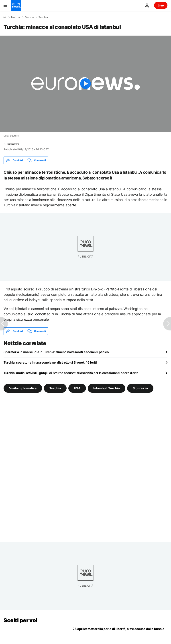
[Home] (5, 17)
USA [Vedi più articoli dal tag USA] (77, 388)
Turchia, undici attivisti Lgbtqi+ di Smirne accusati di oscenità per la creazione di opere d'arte (71, 373)
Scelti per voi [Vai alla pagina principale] (20, 620)
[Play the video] (85, 84)
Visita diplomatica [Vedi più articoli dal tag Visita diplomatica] (23, 388)
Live (161, 5)
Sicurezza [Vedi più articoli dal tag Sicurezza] (140, 388)
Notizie (16, 17)
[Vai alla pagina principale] (16, 5)
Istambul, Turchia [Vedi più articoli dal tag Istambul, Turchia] (107, 388)
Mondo (29, 17)
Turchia (43, 17)
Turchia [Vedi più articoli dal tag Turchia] (55, 388)
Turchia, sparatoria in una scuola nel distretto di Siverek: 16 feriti (50, 362)
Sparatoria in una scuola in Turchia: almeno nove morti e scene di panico (56, 352)
